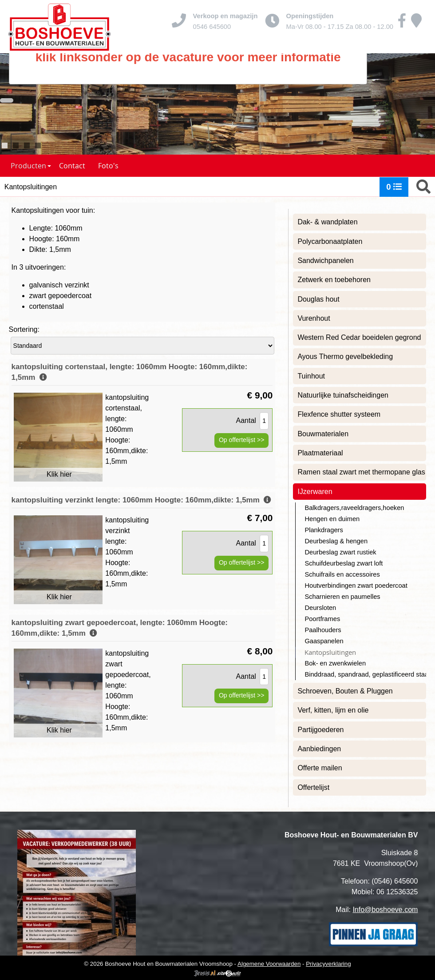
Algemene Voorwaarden (269, 964)
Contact (72, 166)
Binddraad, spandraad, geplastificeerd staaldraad (365, 674)
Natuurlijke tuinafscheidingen (343, 395)
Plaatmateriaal (320, 453)
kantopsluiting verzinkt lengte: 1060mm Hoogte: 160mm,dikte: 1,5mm (142, 500)
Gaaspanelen (324, 641)
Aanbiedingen (319, 749)
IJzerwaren (315, 492)
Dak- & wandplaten (327, 222)
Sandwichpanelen (325, 261)
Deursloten (320, 608)
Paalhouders (323, 630)
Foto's (108, 166)
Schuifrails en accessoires (342, 574)
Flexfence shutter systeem (339, 414)
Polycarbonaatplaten (330, 241)
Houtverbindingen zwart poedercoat (356, 586)
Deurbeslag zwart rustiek (340, 552)
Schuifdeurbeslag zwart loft (344, 563)
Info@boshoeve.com (385, 910)
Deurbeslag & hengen (336, 541)
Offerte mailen (320, 768)
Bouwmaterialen (323, 434)
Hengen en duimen (332, 519)
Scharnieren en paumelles (342, 597)
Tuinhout (311, 376)
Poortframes (322, 619)
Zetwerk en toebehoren (334, 280)
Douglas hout (318, 299)
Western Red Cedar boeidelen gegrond (359, 337)
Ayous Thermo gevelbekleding (345, 357)
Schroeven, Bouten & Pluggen (345, 691)
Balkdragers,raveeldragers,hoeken (354, 508)
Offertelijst (313, 787)
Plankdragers (324, 530)
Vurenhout (314, 318)
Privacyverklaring (328, 964)
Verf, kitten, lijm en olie (333, 710)
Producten (31, 166)
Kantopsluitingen (330, 652)
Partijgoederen (320, 730)
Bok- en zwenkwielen (335, 663)
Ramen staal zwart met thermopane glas (361, 472)
